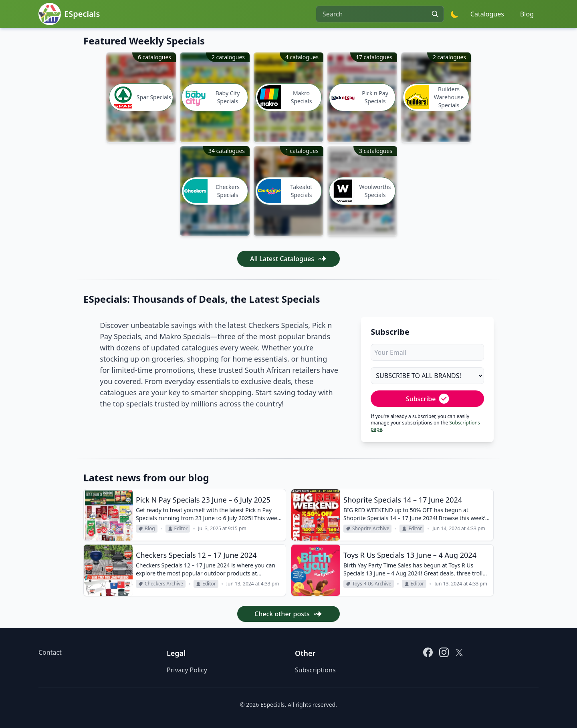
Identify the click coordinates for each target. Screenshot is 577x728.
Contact (50, 652)
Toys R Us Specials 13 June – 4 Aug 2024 (410, 555)
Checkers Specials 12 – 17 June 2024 (196, 555)
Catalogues (487, 14)
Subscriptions (315, 670)
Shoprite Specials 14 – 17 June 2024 (403, 500)
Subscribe (428, 399)
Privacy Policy (187, 670)
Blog (527, 14)
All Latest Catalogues (288, 259)
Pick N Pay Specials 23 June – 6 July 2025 (203, 500)
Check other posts (288, 614)
